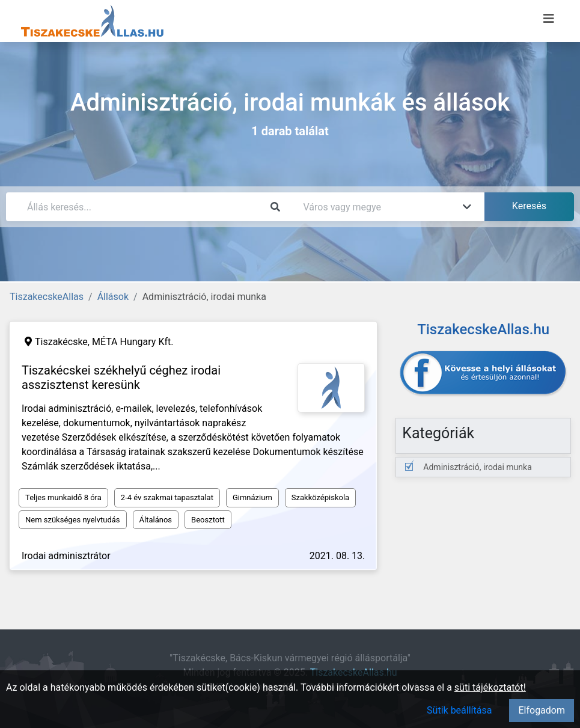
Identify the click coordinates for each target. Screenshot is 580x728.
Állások (113, 297)
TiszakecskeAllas (47, 297)
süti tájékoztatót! (490, 687)
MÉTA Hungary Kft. (133, 342)
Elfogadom (542, 710)
